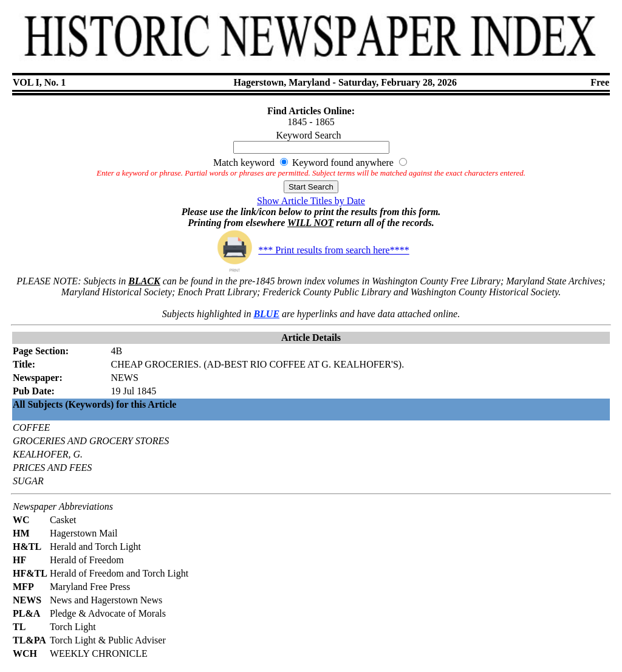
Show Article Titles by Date (311, 201)
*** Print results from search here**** (311, 250)
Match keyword (244, 163)
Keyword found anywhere (343, 163)
